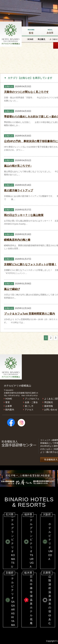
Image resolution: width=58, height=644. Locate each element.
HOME (30, 39)
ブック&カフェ (32, 399)
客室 (31, 31)
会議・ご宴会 (31, 402)
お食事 (9, 406)
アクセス (29, 410)
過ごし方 (29, 406)
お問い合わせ (51, 410)
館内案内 (10, 410)
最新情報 (49, 406)
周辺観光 (41, 39)
